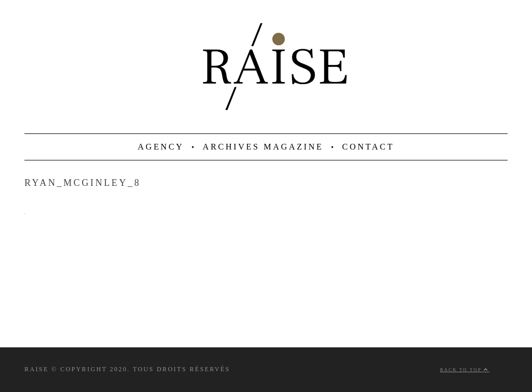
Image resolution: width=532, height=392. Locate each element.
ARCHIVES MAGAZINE (263, 147)
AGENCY (161, 147)
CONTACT (368, 147)
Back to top (465, 370)
